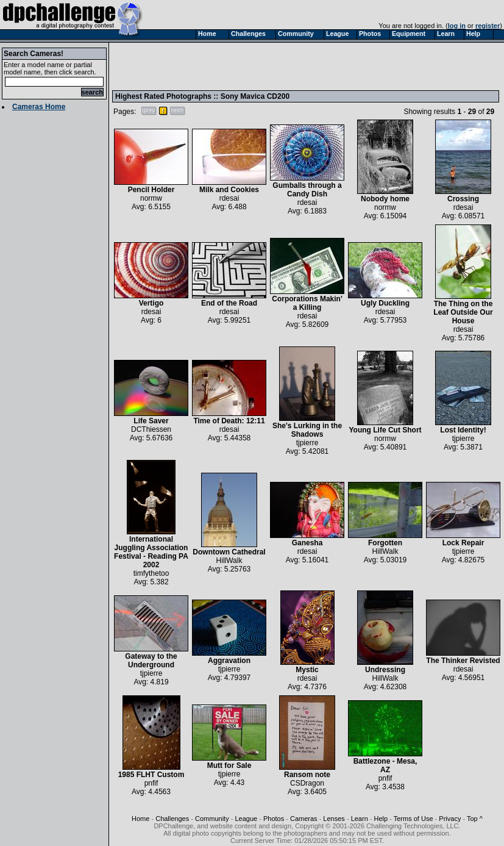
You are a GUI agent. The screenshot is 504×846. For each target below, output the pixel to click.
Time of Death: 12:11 (229, 418)
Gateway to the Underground (151, 657)
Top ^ (475, 819)
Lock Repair (463, 540)
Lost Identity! (463, 427)
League (246, 819)
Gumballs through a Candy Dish (307, 186)
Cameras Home (39, 107)
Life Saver (151, 418)
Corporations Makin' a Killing (307, 300)
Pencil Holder (151, 186)
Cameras (304, 819)
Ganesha (307, 540)
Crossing (463, 195)
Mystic (307, 666)
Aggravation (229, 657)
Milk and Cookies (229, 186)
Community (212, 819)
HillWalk (229, 561)
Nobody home (385, 195)
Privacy (450, 819)
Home (140, 819)
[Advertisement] (189, 66)
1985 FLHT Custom (151, 771)
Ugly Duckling (385, 300)
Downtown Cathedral (229, 549)
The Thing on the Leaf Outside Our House (463, 309)
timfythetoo (151, 573)
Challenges (172, 819)
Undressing (385, 666)
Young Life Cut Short (385, 427)
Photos (274, 819)
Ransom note (307, 771)
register (488, 26)
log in (457, 26)
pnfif (151, 783)
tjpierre (307, 443)
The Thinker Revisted (463, 657)
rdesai (229, 198)
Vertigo (151, 300)
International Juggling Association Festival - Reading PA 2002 (151, 549)
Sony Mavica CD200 (255, 96)
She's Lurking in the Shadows (307, 427)
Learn (360, 819)
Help (381, 819)
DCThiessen (151, 429)
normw (151, 198)
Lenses (334, 819)
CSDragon (307, 783)
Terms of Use (413, 819)
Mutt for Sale (229, 762)
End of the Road (229, 300)
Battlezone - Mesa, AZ (385, 762)
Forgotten (385, 540)
